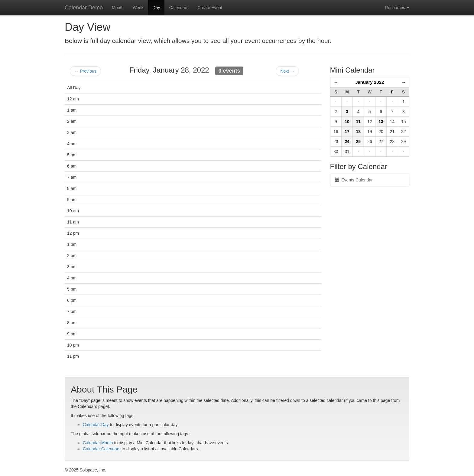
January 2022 (370, 82)
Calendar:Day (96, 425)
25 (359, 142)
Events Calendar (354, 180)
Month (118, 8)
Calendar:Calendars (102, 449)
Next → (287, 71)
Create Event (210, 8)
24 (347, 142)
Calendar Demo (84, 8)
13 (381, 122)
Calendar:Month (98, 443)
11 (359, 122)
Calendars (179, 8)
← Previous (85, 71)
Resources (397, 8)
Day (156, 8)
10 (347, 122)
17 (347, 132)
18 (359, 132)
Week (138, 8)
